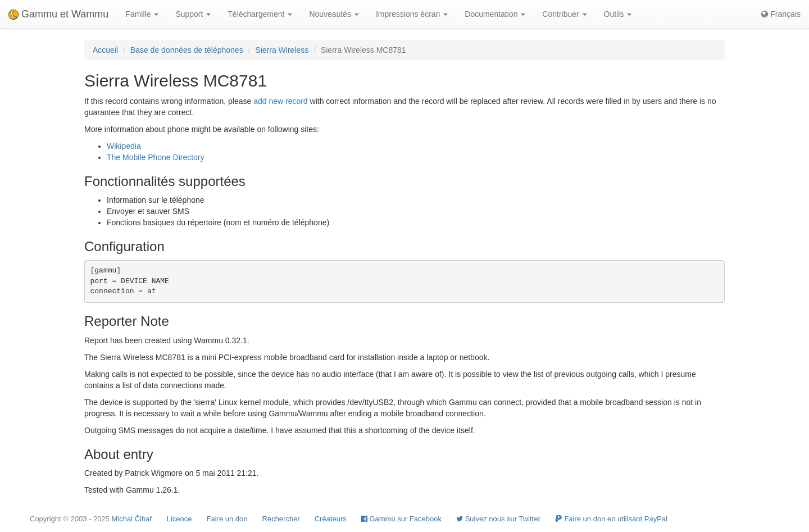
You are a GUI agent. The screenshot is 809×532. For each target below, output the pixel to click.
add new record (281, 101)
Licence (179, 519)
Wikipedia (124, 146)
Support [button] (193, 14)
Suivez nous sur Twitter (498, 519)
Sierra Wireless (282, 50)
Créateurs (331, 519)
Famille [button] (142, 14)
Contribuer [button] (564, 14)
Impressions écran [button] (412, 14)
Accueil (105, 50)
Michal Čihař (131, 519)
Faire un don (227, 519)
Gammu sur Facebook (401, 519)
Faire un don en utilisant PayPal (611, 519)
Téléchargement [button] (260, 14)
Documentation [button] (495, 14)
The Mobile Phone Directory (156, 157)
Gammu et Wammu (58, 14)
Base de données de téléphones (187, 50)
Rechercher (281, 519)
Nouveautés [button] (334, 14)
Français (781, 14)
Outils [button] (618, 14)
